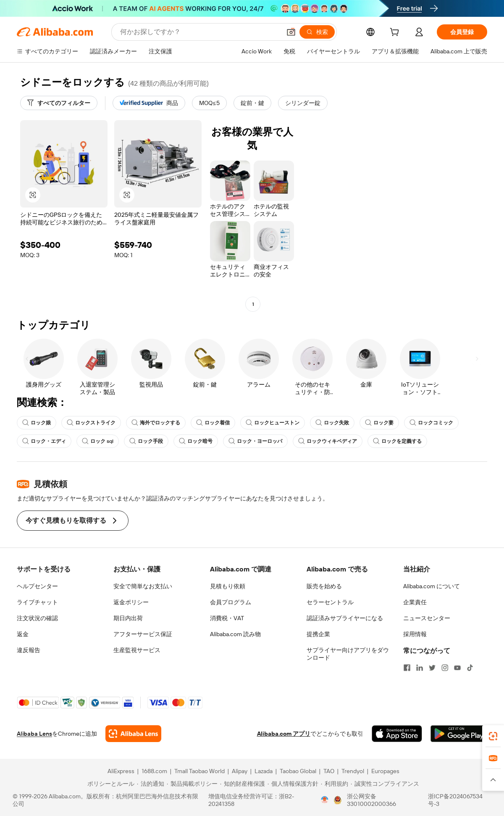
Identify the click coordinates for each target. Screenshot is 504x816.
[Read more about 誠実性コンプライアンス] (385, 784)
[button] (291, 32)
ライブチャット (37, 602)
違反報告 (29, 650)
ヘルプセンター (37, 586)
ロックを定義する (397, 441)
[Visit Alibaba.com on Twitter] (432, 668)
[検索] (317, 32)
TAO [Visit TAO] (329, 771)
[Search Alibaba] (200, 32)
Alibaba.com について (432, 586)
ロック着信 (213, 423)
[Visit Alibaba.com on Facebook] (407, 668)
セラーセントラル (330, 602)
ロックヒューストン (273, 423)
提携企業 (318, 634)
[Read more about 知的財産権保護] (243, 784)
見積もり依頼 (228, 586)
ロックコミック (431, 423)
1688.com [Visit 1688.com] (154, 771)
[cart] (396, 33)
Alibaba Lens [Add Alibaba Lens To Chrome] (34, 734)
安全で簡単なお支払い (143, 586)
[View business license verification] (325, 800)
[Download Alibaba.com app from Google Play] (459, 734)
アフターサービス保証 (143, 634)
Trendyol (353, 771)
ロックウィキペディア (328, 441)
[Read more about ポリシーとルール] (110, 784)
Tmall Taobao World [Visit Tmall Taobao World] (199, 771)
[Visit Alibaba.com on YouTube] (457, 668)
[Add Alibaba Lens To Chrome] (133, 734)
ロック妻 (379, 423)
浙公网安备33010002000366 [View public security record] (371, 800)
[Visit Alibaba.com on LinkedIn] (420, 668)
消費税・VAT (227, 618)
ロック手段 (146, 441)
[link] (493, 736)
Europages (385, 771)
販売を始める (324, 586)
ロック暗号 (196, 441)
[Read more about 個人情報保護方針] (293, 784)
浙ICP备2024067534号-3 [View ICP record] (455, 800)
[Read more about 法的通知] (151, 784)
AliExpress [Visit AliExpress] (121, 771)
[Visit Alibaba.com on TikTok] (470, 668)
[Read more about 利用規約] (335, 784)
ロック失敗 (332, 423)
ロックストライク (91, 423)
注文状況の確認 (37, 618)
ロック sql (98, 441)
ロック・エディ (44, 441)
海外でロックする (156, 423)
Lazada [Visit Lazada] (264, 771)
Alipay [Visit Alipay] (240, 771)
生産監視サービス (137, 650)
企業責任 (415, 602)
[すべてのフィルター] (59, 103)
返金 (23, 634)
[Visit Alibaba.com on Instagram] (445, 668)
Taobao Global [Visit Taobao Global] (298, 771)
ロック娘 (37, 423)
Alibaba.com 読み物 (235, 634)
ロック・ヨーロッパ (255, 441)
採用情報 (415, 634)
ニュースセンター (427, 618)
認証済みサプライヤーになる (345, 618)
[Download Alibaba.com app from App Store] (397, 734)
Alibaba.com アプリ (284, 734)
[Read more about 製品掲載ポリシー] (192, 784)
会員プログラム (231, 602)
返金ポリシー (131, 602)
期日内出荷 (128, 618)
